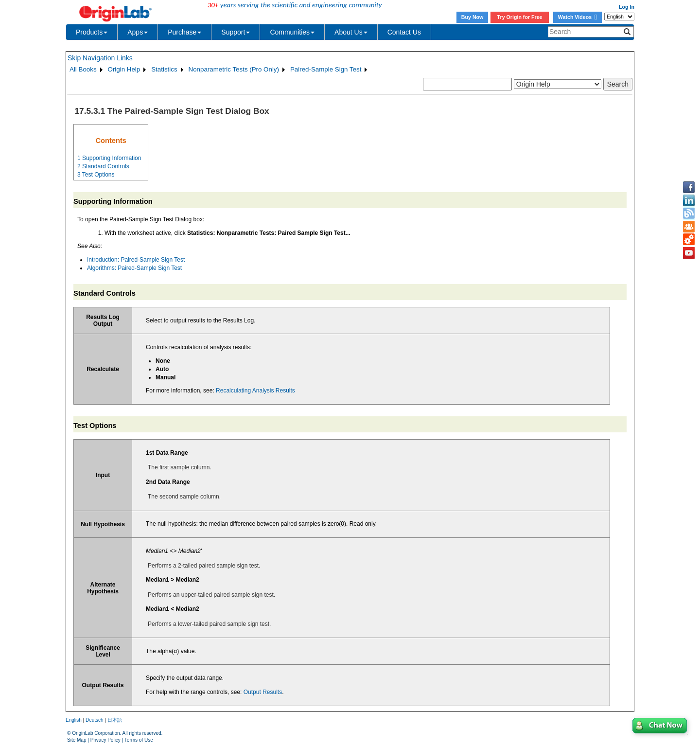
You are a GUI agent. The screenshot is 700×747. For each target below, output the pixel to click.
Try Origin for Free (520, 17)
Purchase (184, 32)
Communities (292, 32)
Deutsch (95, 720)
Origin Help (124, 69)
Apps (138, 32)
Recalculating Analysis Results (255, 391)
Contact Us (404, 32)
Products (92, 32)
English (74, 720)
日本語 (115, 720)
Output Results (263, 692)
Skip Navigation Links (100, 58)
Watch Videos (577, 17)
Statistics (164, 69)
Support (236, 32)
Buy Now (472, 17)
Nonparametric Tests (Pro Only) (234, 69)
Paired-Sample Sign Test (326, 69)
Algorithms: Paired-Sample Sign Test (134, 268)
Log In (627, 7)
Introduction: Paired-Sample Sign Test (136, 260)
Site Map (77, 740)
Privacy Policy (105, 740)
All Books (83, 69)
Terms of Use (139, 740)
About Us (351, 32)
